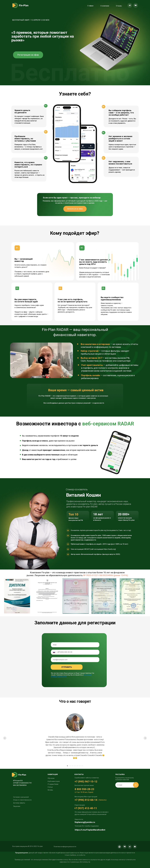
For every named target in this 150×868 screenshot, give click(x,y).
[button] (65, 847)
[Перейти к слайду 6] (76, 766)
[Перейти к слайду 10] (83, 766)
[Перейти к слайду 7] (78, 766)
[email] (75, 660)
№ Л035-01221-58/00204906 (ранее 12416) (105, 575)
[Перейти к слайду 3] (71, 766)
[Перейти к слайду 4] (72, 766)
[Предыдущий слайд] (5, 738)
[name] (75, 645)
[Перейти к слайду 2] (69, 766)
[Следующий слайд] (145, 738)
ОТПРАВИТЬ (67, 667)
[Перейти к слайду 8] (79, 766)
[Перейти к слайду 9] (81, 766)
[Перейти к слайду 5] (74, 766)
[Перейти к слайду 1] (67, 766)
